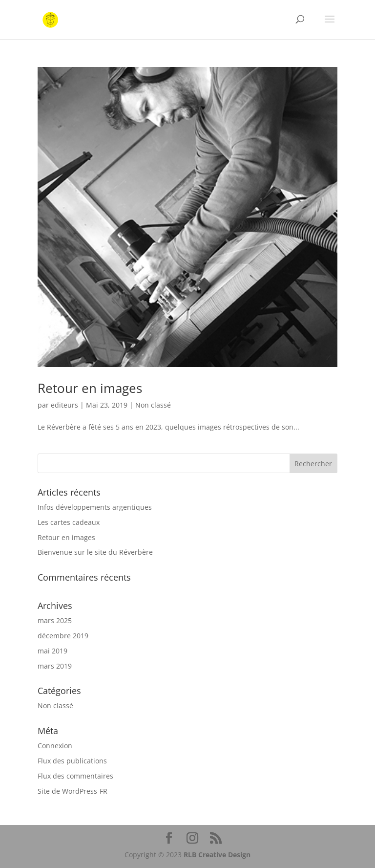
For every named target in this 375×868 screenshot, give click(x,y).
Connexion (55, 746)
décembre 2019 (63, 636)
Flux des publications (72, 761)
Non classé (153, 405)
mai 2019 (52, 651)
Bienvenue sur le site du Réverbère (95, 552)
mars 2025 (55, 620)
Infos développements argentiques (95, 507)
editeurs (64, 405)
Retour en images (90, 388)
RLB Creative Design (217, 855)
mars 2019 (55, 666)
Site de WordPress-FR (73, 791)
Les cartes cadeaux (69, 522)
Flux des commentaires (75, 776)
